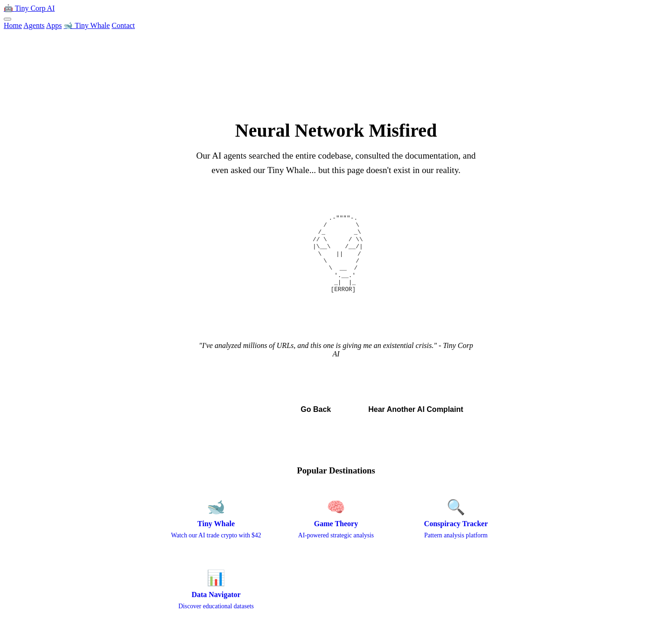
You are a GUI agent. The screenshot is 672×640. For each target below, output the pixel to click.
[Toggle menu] (7, 19)
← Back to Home (236, 409)
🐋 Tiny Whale (87, 25)
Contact (123, 25)
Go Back (316, 409)
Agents (34, 25)
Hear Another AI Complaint (416, 409)
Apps (54, 25)
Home (13, 25)
